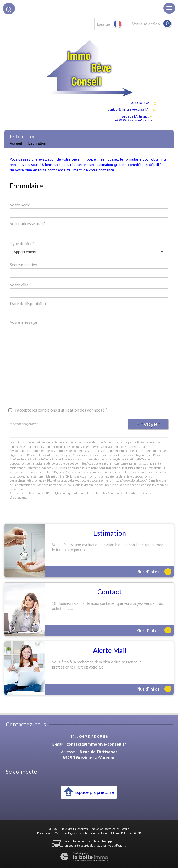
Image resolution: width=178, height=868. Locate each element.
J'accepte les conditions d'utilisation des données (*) (61, 410)
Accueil (16, 143)
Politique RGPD (131, 833)
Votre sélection (146, 24)
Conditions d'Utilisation (123, 493)
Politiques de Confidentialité (80, 493)
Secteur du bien (23, 265)
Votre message (23, 322)
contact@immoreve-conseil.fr (129, 109)
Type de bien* (22, 243)
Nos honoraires (89, 833)
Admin (115, 833)
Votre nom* (20, 205)
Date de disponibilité (28, 303)
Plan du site (45, 833)
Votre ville (19, 285)
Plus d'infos (154, 572)
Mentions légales (66, 833)
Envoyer (148, 424)
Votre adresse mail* (28, 223)
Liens (105, 833)
